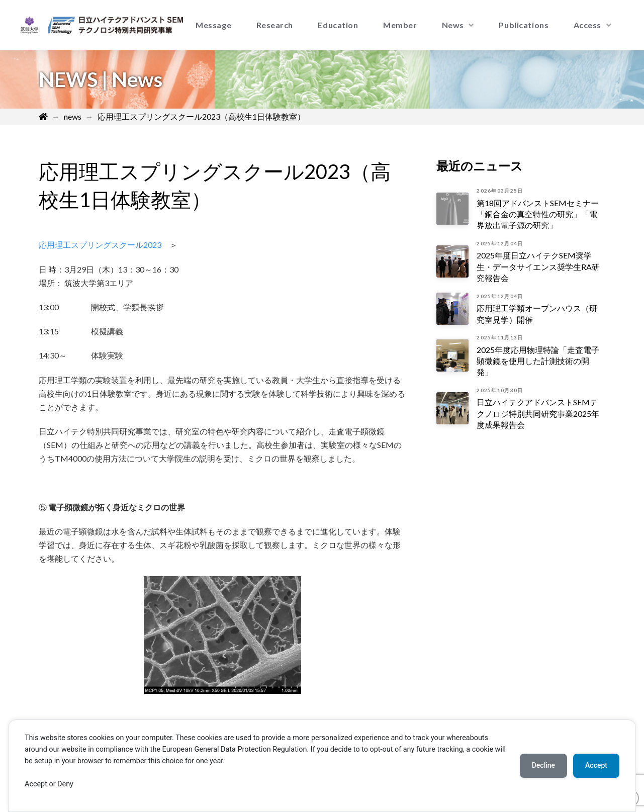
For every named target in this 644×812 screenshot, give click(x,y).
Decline (543, 765)
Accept (596, 765)
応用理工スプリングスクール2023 (100, 245)
